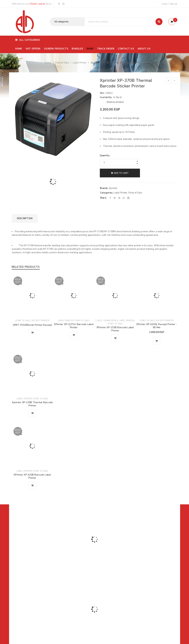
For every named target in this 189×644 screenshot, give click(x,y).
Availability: (106, 97)
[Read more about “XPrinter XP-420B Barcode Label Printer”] (32, 485)
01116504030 (33, 558)
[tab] (25, 218)
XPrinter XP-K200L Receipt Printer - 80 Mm (157, 326)
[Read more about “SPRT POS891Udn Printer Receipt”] (32, 333)
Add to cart (121, 173)
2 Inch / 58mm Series (107, 321)
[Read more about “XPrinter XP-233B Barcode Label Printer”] (115, 338)
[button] (157, 341)
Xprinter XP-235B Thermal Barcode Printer (32, 404)
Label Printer (80, 63)
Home (48, 63)
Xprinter (113, 188)
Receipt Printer (40, 321)
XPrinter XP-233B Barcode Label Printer (115, 329)
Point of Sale (62, 63)
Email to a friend (115, 102)
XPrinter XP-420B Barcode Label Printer (32, 476)
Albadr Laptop (37, 4)
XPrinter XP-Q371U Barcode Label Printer (74, 326)
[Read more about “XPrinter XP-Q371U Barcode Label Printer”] (74, 335)
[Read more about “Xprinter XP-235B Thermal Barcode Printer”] (32, 413)
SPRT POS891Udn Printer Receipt (32, 325)
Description (25, 218)
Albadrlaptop (71, 582)
